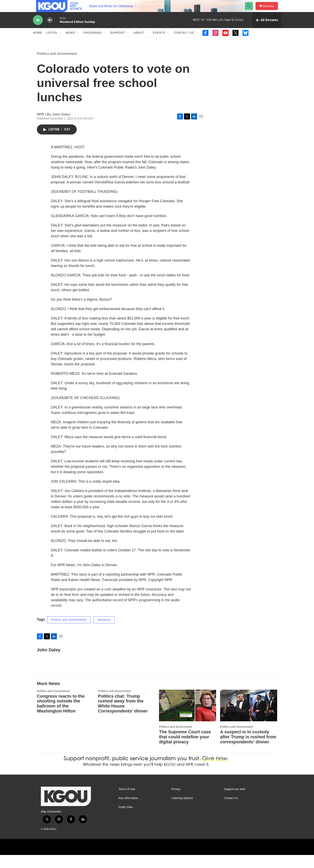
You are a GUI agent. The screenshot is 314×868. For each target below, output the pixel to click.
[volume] (50, 29)
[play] (38, 29)
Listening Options (182, 811)
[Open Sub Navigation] (60, 42)
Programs (93, 42)
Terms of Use (127, 802)
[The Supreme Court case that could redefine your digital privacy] (188, 719)
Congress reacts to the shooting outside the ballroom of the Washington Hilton (61, 717)
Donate (271, 11)
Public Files (126, 820)
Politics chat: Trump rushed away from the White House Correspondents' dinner (123, 717)
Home (37, 42)
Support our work (235, 802)
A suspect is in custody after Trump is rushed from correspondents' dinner (248, 750)
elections (104, 633)
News (70, 42)
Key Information (128, 811)
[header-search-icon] (251, 11)
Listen (52, 42)
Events (159, 42)
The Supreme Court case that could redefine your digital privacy (185, 750)
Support (118, 42)
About (139, 42)
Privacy (176, 802)
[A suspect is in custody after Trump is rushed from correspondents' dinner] (249, 719)
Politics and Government (57, 67)
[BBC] (129, 860)
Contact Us (184, 42)
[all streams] (267, 29)
